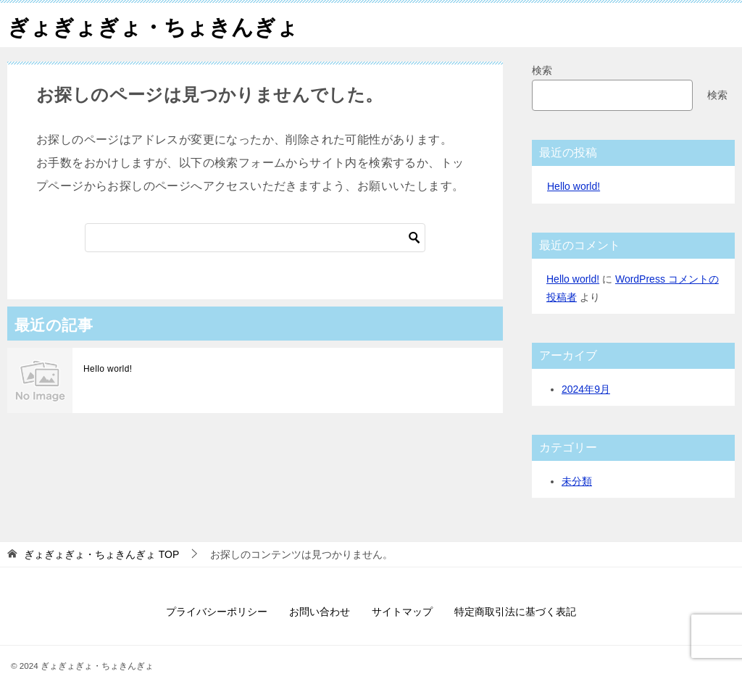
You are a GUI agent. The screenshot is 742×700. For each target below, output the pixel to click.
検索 (542, 70)
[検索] (255, 238)
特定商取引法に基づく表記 (515, 612)
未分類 (577, 481)
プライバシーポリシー (217, 612)
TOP (101, 554)
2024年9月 (586, 389)
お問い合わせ (320, 612)
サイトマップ (402, 612)
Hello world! (108, 369)
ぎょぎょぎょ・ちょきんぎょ (153, 25)
